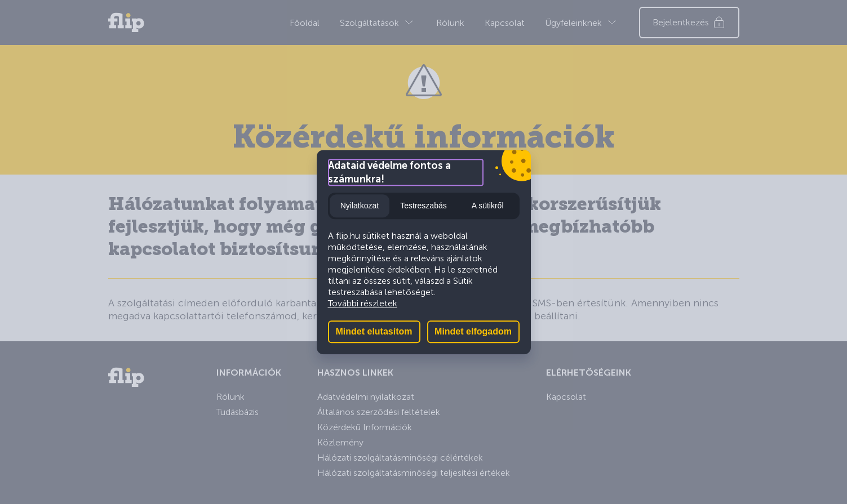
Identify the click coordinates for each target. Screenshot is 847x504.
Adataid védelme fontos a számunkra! (389, 172)
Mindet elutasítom (374, 331)
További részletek (363, 303)
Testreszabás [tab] (423, 206)
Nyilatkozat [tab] (360, 206)
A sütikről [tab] (488, 206)
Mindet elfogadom (473, 331)
